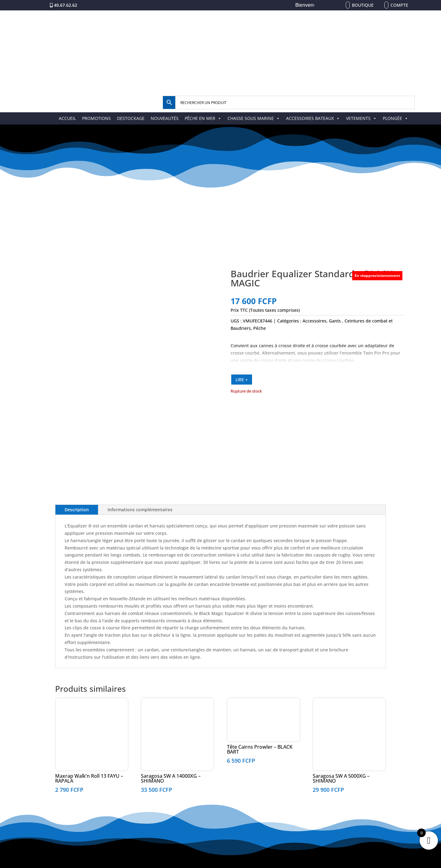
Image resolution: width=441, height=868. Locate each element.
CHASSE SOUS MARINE (254, 118)
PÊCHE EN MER (203, 118)
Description (77, 510)
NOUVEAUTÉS (165, 118)
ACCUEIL (67, 118)
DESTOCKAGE (131, 118)
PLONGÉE (396, 118)
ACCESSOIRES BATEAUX (313, 118)
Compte (399, 5)
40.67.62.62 (66, 5)
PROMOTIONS (96, 118)
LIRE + (242, 380)
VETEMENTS (361, 118)
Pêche (260, 328)
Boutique (363, 5)
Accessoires (315, 321)
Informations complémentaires (140, 510)
